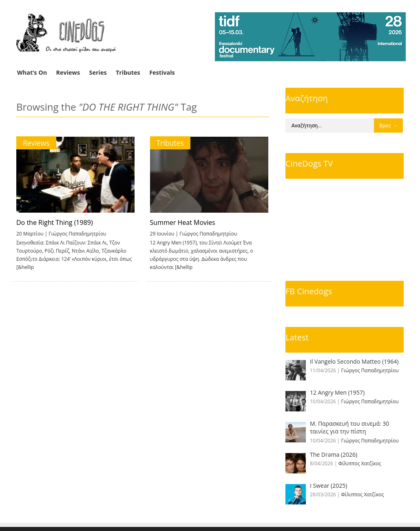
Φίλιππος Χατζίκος (360, 463)
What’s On (32, 72)
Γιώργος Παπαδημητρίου (77, 234)
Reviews (68, 72)
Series (98, 72)
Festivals (162, 72)
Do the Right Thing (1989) (55, 222)
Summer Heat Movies (182, 222)
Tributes (128, 72)
